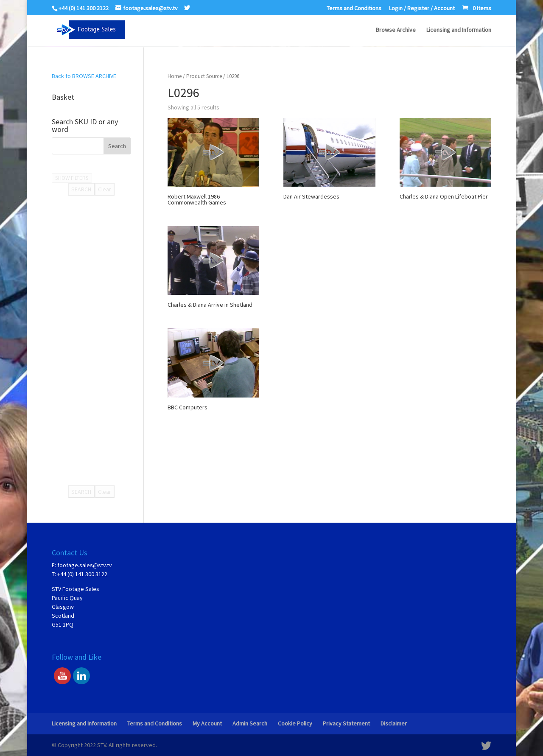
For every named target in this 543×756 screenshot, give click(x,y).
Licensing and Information (459, 30)
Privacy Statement (346, 723)
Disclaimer (394, 723)
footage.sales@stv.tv (85, 565)
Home (175, 76)
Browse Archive (396, 30)
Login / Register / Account (422, 8)
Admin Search (250, 723)
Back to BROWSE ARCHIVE (84, 76)
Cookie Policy (295, 723)
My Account (207, 723)
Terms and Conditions (354, 8)
